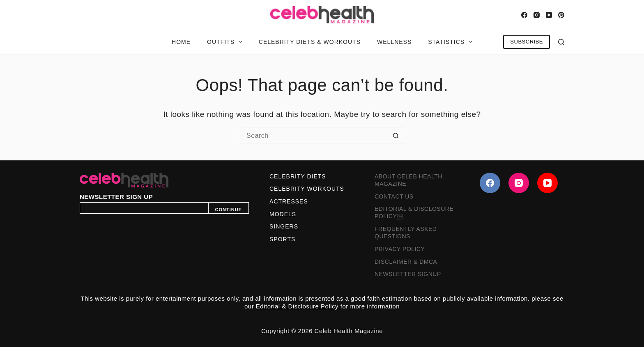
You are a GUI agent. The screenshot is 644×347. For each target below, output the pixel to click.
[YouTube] (549, 15)
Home (181, 42)
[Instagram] (537, 15)
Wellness (394, 42)
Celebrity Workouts (307, 189)
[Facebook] (524, 15)
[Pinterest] (561, 15)
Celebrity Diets (298, 176)
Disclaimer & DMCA (406, 262)
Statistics (452, 42)
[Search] (561, 42)
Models (283, 214)
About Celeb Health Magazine (408, 180)
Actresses (289, 201)
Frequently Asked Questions (406, 233)
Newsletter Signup (408, 274)
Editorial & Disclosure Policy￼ (414, 212)
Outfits (226, 42)
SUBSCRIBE (527, 42)
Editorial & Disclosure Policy (297, 306)
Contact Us (394, 196)
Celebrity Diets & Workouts (310, 42)
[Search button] (396, 136)
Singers (284, 226)
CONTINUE (229, 210)
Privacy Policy (400, 249)
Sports (282, 239)
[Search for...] (314, 136)
